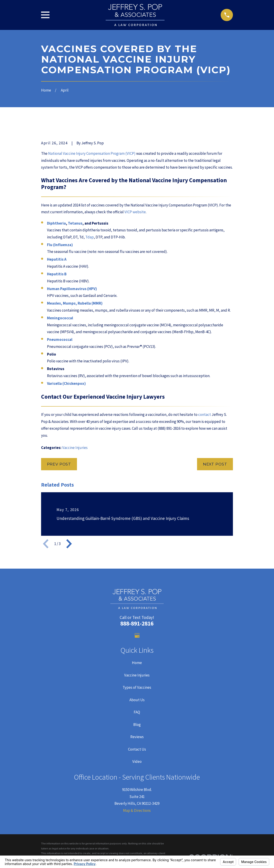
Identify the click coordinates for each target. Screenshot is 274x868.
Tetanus (75, 223)
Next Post (215, 464)
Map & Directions (137, 810)
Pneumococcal (60, 339)
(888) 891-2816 (169, 428)
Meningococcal (60, 318)
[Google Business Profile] (137, 635)
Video (137, 761)
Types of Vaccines (137, 687)
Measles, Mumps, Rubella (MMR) (75, 303)
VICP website (135, 212)
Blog (137, 725)
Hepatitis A (57, 259)
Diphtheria (56, 223)
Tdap (90, 237)
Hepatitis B (57, 274)
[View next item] (69, 544)
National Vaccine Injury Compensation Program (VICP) (92, 153)
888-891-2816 (137, 623)
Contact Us (137, 749)
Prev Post (59, 464)
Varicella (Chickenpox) (66, 383)
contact (205, 415)
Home (137, 663)
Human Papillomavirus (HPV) (72, 289)
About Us (137, 700)
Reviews (137, 737)
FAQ (137, 712)
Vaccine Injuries (75, 448)
